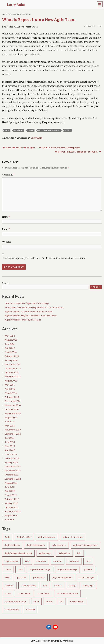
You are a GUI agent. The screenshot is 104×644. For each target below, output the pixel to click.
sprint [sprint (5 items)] (36, 601)
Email (6, 229)
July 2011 (9, 519)
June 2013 (10, 442)
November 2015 (13, 368)
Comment (8, 175)
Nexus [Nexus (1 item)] (8, 569)
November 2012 (13, 470)
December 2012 (13, 466)
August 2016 (11, 340)
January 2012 (11, 503)
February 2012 (12, 499)
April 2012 (10, 491)
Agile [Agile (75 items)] (7, 537)
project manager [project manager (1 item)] (86, 577)
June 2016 (10, 344)
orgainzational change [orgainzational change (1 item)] (40, 569)
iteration (19, 130)
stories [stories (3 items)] (49, 601)
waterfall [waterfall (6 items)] (30, 609)
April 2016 (10, 348)
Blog (28, 15)
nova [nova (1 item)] (20, 569)
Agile (7, 130)
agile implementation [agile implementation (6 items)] (73, 537)
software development (49, 130)
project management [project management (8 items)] (62, 577)
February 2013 (12, 458)
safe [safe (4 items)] (45, 585)
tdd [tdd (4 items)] (61, 601)
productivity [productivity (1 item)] (39, 577)
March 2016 (11, 352)
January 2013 (11, 462)
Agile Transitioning (15, 15)
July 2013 (9, 438)
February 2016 (12, 356)
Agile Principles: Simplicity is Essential (23, 320)
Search (6, 283)
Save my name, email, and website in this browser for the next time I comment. (44, 258)
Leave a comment (94, 26)
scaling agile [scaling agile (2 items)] (88, 585)
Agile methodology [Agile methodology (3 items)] (36, 545)
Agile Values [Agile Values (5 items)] (64, 553)
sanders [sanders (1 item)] (58, 585)
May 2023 (10, 336)
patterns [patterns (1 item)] (88, 569)
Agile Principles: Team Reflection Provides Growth (29, 311)
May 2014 (10, 426)
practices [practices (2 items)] (22, 577)
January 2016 (11, 360)
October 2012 (12, 475)
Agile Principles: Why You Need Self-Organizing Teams (31, 316)
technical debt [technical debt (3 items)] (77, 601)
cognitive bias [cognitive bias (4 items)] (11, 561)
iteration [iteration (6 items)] (57, 561)
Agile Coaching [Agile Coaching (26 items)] (24, 537)
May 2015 (10, 385)
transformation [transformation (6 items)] (12, 609)
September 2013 (13, 434)
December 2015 (13, 364)
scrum (31, 130)
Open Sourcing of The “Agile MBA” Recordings (27, 303)
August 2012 (11, 483)
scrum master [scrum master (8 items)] (24, 593)
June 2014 (10, 422)
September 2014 (13, 413)
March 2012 (11, 495)
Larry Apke (13, 27)
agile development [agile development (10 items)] (47, 537)
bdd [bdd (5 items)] (79, 553)
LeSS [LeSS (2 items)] (88, 561)
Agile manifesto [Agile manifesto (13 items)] (12, 545)
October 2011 (12, 507)
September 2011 (13, 511)
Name (6, 217)
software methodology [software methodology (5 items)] (16, 601)
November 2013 (13, 430)
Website (7, 242)
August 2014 (11, 417)
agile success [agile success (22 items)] (45, 553)
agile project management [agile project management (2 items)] (85, 545)
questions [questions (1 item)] (9, 585)
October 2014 (12, 409)
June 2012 (10, 487)
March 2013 (11, 454)
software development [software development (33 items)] (67, 593)
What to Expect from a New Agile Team (39, 20)
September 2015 (13, 377)
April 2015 (10, 389)
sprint (68, 130)
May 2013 (10, 446)
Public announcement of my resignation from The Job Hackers (34, 307)
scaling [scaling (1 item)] (72, 585)
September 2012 (13, 479)
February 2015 (12, 397)
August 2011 (11, 515)
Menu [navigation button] (100, 4)
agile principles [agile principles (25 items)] (59, 545)
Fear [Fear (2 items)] (27, 561)
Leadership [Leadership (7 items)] (74, 561)
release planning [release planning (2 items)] (29, 585)
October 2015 (12, 372)
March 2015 (11, 393)
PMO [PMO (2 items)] (7, 577)
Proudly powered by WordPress (58, 641)
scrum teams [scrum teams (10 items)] (44, 593)
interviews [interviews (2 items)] (41, 561)
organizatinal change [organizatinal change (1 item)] (67, 569)
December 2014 (13, 401)
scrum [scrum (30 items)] (8, 593)
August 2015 (11, 381)
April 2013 (10, 450)
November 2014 (13, 405)
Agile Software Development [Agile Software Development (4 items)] (18, 553)
